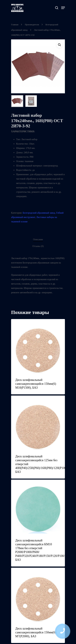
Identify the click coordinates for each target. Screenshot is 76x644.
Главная (15, 25)
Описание (38, 239)
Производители (32, 25)
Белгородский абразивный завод (39, 213)
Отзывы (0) (38, 246)
